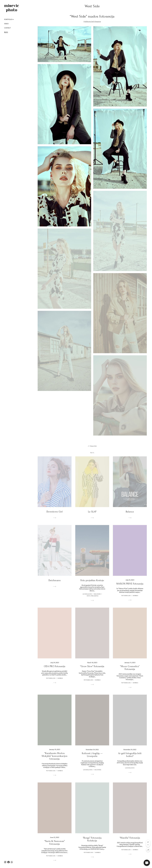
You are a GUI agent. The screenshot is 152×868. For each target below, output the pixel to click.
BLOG (6, 32)
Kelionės (97, 594)
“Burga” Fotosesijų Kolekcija (92, 839)
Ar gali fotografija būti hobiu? (130, 755)
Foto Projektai (93, 596)
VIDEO (6, 24)
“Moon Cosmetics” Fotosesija (130, 668)
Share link (93, 446)
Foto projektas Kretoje (92, 580)
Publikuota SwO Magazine (92, 21)
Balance (130, 512)
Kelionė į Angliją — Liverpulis (92, 755)
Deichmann (55, 580)
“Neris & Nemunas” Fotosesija (55, 843)
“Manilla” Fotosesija (130, 838)
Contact (7, 28)
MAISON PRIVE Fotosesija (130, 584)
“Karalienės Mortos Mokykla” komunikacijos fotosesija (55, 756)
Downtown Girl (55, 512)
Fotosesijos (126, 595)
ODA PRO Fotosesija (55, 666)
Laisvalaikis (87, 594)
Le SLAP (92, 512)
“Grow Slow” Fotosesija (92, 666)
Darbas (136, 595)
